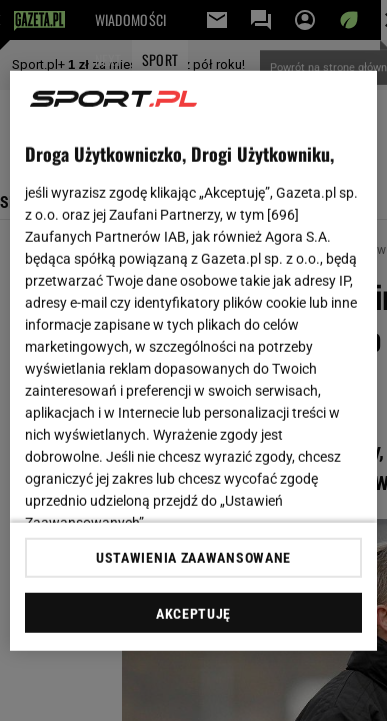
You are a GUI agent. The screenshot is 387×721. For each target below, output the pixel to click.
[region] (194, 360)
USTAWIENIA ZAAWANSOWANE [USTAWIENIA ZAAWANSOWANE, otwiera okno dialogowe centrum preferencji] (193, 558)
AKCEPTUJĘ (193, 614)
